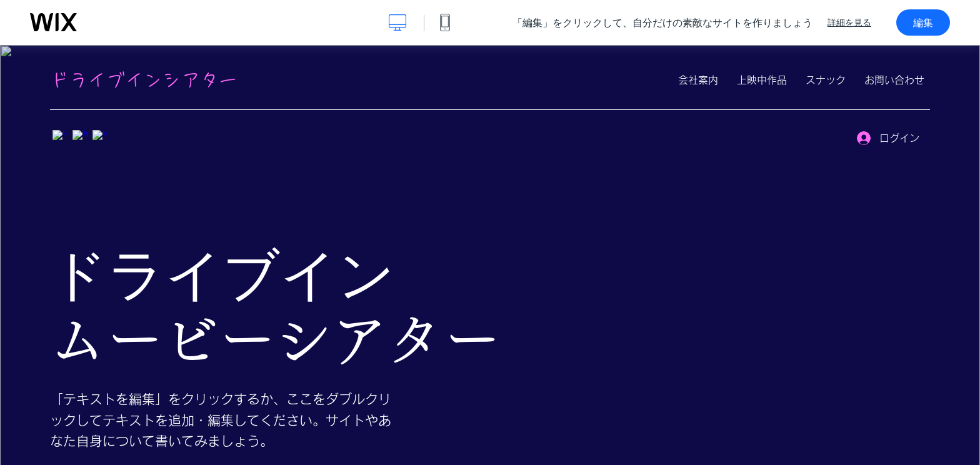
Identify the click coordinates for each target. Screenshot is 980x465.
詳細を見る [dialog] (849, 22)
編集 (923, 22)
